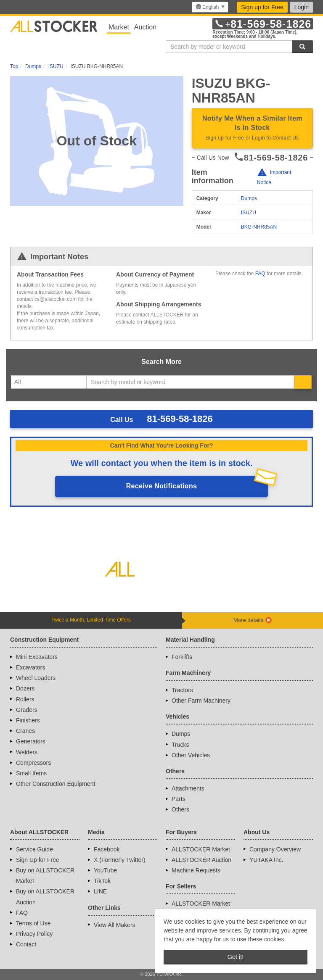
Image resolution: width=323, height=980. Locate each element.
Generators (31, 741)
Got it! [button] (236, 957)
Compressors (33, 763)
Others (180, 809)
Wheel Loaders (36, 678)
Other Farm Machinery (201, 701)
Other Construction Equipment (56, 784)
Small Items (31, 773)
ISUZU (249, 213)
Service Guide (34, 849)
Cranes (25, 731)
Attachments (188, 788)
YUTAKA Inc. (266, 860)
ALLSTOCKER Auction (201, 860)
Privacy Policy (34, 934)
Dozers (25, 688)
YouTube (105, 870)
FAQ (260, 274)
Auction (145, 27)
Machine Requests (196, 870)
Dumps (249, 198)
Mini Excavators (37, 657)
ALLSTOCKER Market (201, 849)
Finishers (28, 720)
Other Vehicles (191, 755)
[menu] (210, 7)
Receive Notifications (162, 486)
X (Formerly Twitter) (120, 860)
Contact (26, 944)
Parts (179, 799)
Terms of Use (33, 923)
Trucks (180, 745)
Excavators (30, 667)
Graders (27, 710)
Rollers (25, 699)
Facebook (107, 849)
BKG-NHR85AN (259, 227)
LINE (100, 891)
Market (119, 27)
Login (302, 7)
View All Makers (115, 925)
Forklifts (182, 657)
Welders (27, 752)
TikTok (102, 881)
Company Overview (275, 849)
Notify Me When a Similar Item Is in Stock (252, 129)
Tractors (182, 690)
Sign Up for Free (38, 860)
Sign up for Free (262, 7)
